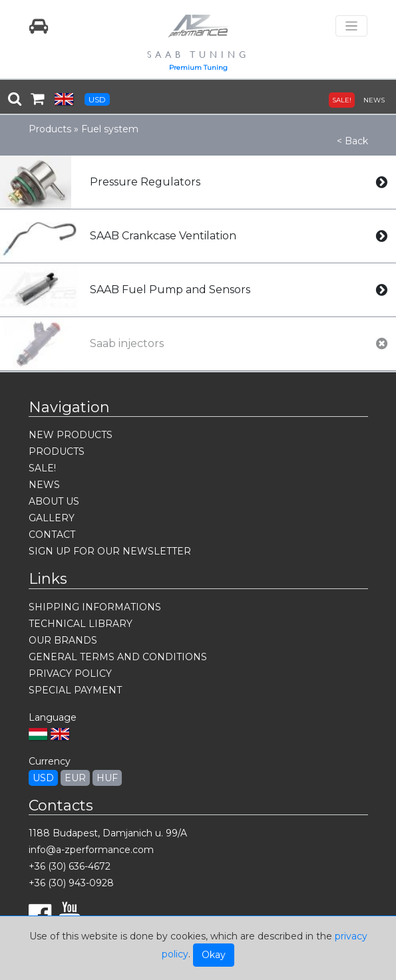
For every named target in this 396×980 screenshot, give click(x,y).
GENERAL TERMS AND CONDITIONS (118, 657)
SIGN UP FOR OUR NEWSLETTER (110, 551)
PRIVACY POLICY (70, 674)
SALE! (342, 100)
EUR (75, 778)
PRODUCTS (57, 451)
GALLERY (52, 518)
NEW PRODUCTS (71, 435)
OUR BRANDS (63, 640)
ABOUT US (54, 501)
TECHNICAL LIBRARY (81, 624)
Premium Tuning (198, 67)
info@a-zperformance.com (91, 850)
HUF (107, 778)
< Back (352, 141)
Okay (214, 955)
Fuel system (110, 129)
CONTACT (52, 535)
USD (97, 99)
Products (50, 129)
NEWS (374, 100)
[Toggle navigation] (351, 26)
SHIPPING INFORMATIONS (95, 607)
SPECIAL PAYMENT (75, 690)
